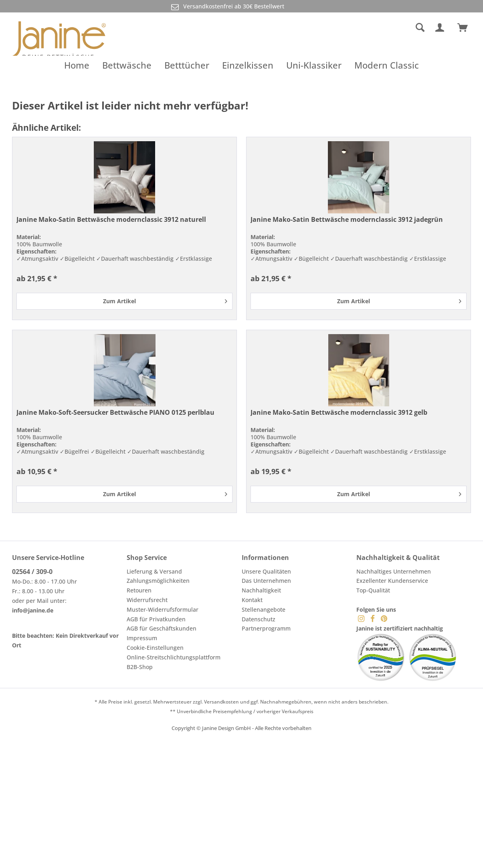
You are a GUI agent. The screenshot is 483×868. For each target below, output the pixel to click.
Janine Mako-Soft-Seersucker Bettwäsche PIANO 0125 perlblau (115, 413)
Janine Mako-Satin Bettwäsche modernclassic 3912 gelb (339, 413)
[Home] (77, 65)
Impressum (142, 638)
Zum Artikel (165, 300)
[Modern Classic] (387, 65)
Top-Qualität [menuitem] (373, 590)
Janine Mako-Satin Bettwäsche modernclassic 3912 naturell (111, 220)
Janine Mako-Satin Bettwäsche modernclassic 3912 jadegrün (347, 220)
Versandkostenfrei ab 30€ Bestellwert (227, 7)
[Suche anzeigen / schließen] (420, 28)
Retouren (139, 590)
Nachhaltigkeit (261, 590)
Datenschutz (259, 619)
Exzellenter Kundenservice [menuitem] (392, 581)
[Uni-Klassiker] (314, 65)
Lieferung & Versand (154, 571)
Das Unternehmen (266, 581)
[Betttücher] (187, 65)
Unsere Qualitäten (266, 571)
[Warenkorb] (466, 28)
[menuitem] (361, 28)
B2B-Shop (140, 667)
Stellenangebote (264, 609)
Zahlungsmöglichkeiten (158, 581)
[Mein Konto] (441, 28)
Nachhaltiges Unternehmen (394, 571)
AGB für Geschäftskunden (162, 628)
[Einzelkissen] (248, 65)
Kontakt (252, 600)
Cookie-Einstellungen (155, 648)
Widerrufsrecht (147, 600)
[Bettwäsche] (127, 65)
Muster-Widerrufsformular (163, 609)
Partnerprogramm (266, 628)
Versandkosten (221, 702)
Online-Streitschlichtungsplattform (174, 657)
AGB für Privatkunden (156, 619)
